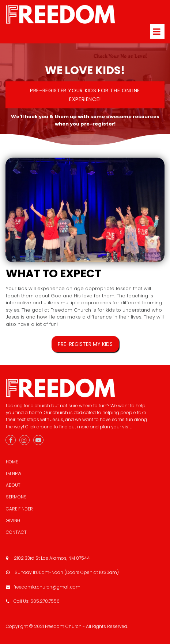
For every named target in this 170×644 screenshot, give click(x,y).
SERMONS (16, 497)
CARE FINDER (19, 509)
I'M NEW (14, 473)
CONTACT (16, 532)
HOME (12, 462)
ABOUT (13, 485)
